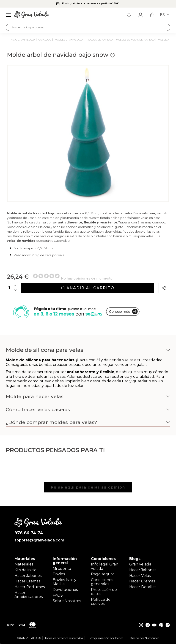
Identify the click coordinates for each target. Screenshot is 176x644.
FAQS (58, 595)
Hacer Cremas (27, 581)
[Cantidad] (13, 288)
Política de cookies (101, 602)
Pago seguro (103, 574)
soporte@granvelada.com (38, 540)
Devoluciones (65, 590)
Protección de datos (104, 592)
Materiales (24, 564)
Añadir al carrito (88, 288)
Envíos (59, 574)
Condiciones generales (102, 582)
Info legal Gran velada (105, 566)
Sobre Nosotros (67, 601)
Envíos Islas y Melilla (65, 582)
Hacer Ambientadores (29, 595)
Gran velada (140, 564)
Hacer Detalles (143, 587)
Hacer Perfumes (30, 587)
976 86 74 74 (29, 533)
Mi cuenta (62, 569)
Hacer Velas (140, 576)
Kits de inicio (25, 570)
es (165, 15)
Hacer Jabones (28, 576)
